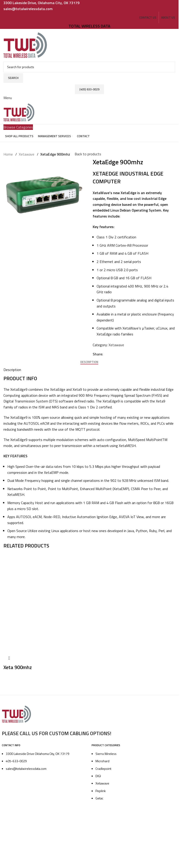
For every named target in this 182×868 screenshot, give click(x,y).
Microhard (102, 759)
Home (8, 153)
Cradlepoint (103, 767)
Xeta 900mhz (18, 666)
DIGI (98, 774)
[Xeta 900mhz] (53, 601)
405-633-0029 (16, 759)
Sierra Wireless (106, 752)
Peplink (101, 789)
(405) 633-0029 (89, 85)
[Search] (89, 65)
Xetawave (26, 153)
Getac (99, 796)
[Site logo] (26, 43)
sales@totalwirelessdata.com (26, 767)
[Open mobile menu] (8, 92)
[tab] (89, 360)
